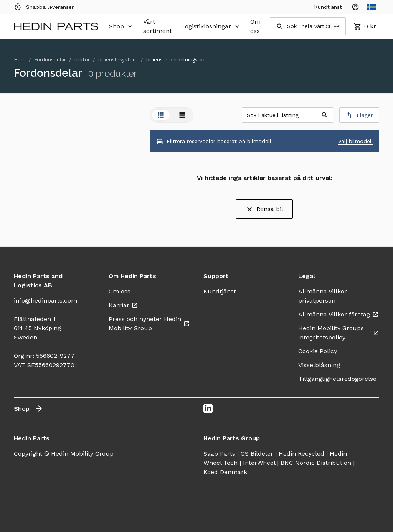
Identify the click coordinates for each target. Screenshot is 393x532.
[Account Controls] (355, 7)
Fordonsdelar (50, 60)
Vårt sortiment (158, 26)
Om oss (255, 26)
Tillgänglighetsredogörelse (342, 379)
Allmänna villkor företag (338, 314)
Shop (121, 26)
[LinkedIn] (208, 408)
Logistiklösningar (211, 26)
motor (82, 60)
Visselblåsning (319, 365)
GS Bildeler (257, 454)
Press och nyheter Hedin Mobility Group (149, 324)
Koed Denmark (225, 472)
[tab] (161, 115)
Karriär (123, 305)
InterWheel (259, 463)
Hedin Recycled (301, 454)
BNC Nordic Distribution (316, 463)
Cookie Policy (318, 351)
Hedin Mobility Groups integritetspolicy (339, 333)
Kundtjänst (328, 7)
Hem (20, 60)
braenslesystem (118, 60)
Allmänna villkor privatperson (323, 296)
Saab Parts (219, 454)
